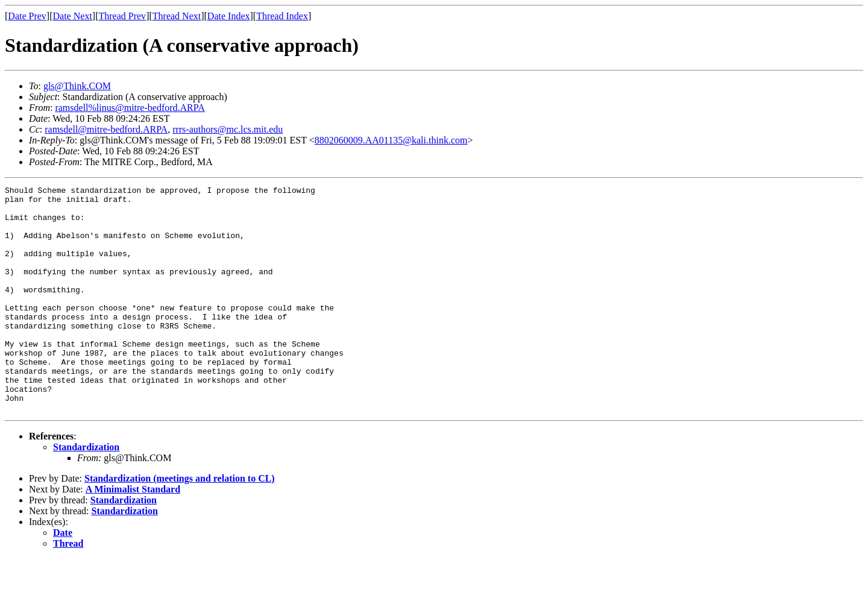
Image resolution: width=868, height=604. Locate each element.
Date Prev (27, 16)
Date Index (229, 16)
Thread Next (177, 16)
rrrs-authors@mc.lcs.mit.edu (228, 129)
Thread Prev (122, 16)
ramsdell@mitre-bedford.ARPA (106, 129)
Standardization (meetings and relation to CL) (180, 524)
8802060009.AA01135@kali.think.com (391, 140)
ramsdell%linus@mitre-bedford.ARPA (130, 108)
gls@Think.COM (77, 86)
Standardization (86, 492)
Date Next (73, 16)
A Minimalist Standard (133, 534)
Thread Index (282, 16)
